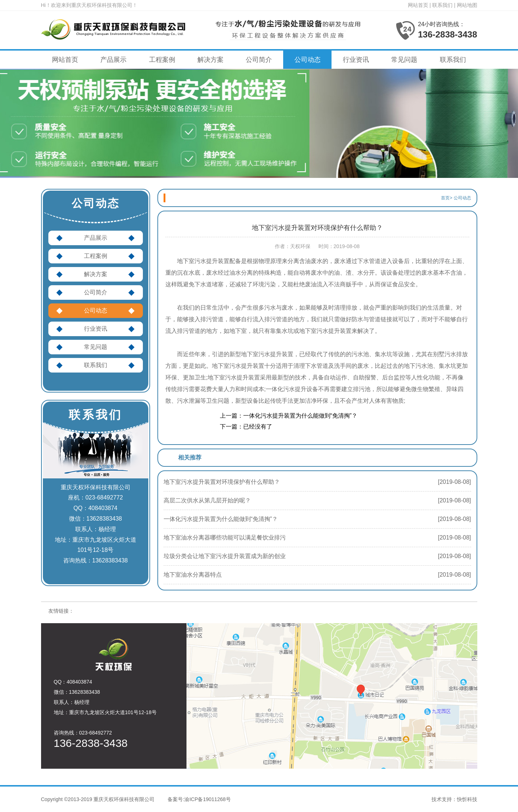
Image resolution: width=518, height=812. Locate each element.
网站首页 (418, 5)
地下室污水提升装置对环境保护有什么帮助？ (222, 482)
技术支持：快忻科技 (454, 799)
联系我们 (442, 5)
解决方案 (210, 60)
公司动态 (308, 60)
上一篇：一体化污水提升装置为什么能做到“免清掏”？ (289, 416)
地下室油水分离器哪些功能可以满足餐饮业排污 (225, 538)
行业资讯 (356, 60)
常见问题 (404, 60)
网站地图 (467, 5)
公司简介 (259, 60)
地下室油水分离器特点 (193, 575)
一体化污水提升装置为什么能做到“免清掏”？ (221, 519)
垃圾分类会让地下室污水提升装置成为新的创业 (225, 556)
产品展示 (113, 60)
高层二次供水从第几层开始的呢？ (207, 500)
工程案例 (162, 60)
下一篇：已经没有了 (246, 427)
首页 (445, 198)
